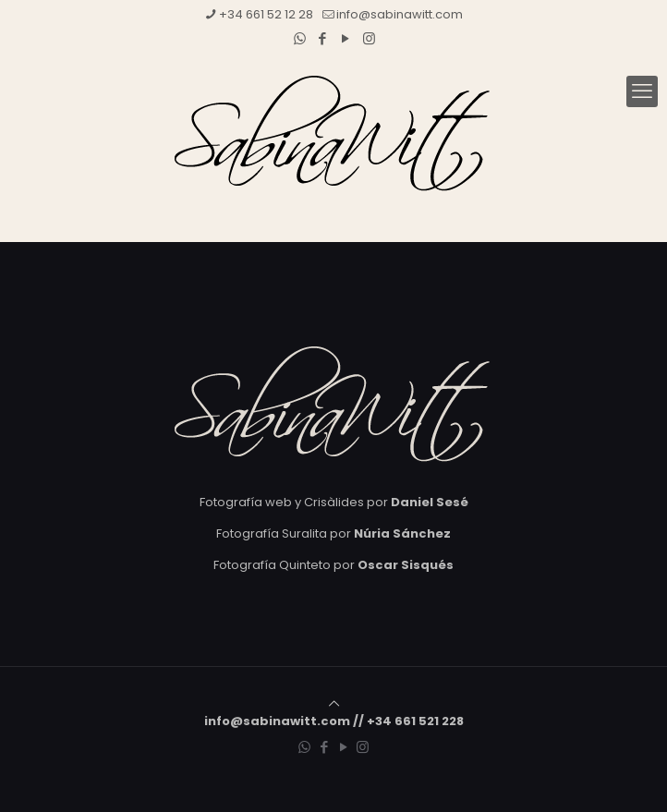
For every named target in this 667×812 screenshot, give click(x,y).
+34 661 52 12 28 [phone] (266, 14)
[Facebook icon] (323, 38)
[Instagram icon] (369, 38)
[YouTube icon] (346, 38)
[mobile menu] (642, 91)
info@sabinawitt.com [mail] (400, 14)
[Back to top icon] (334, 703)
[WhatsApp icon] (300, 38)
